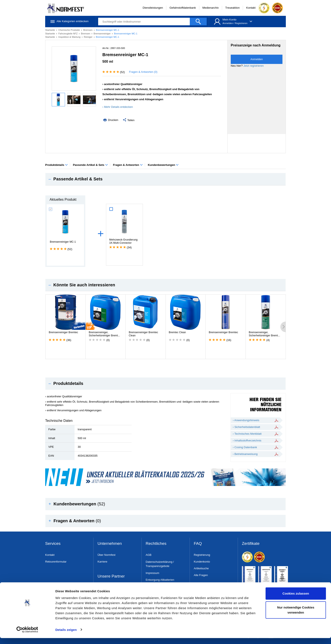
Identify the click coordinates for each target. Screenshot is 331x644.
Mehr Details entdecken (119, 107)
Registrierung (202, 555)
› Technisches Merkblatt (247, 434)
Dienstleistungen (153, 8)
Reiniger (88, 37)
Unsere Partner (111, 576)
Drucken (110, 120)
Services (53, 544)
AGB (149, 555)
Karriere (102, 562)
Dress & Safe (106, 588)
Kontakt (251, 8)
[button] (165, 179)
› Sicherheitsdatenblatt (246, 427)
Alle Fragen (201, 575)
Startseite (50, 30)
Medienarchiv (211, 8)
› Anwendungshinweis (246, 420)
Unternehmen (110, 544)
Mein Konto (229, 20)
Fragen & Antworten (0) (143, 72)
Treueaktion (232, 8)
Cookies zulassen (296, 600)
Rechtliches (156, 544)
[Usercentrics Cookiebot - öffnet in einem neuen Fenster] (27, 636)
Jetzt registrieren (254, 66)
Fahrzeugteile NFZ (68, 34)
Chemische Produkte (69, 30)
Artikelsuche (201, 568)
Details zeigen (66, 636)
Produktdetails (56, 165)
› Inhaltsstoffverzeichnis (247, 440)
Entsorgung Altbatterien (160, 580)
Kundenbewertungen (163, 165)
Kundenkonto (202, 562)
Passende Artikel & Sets (90, 165)
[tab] (165, 179)
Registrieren (241, 23)
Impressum (152, 573)
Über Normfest (106, 555)
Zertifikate (251, 544)
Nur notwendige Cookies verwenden (296, 616)
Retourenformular (56, 562)
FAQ (198, 544)
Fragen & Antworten (128, 165)
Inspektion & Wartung (70, 37)
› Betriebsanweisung (245, 454)
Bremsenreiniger (102, 34)
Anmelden (228, 23)
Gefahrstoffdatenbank (183, 8)
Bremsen (88, 30)
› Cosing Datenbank (245, 447)
